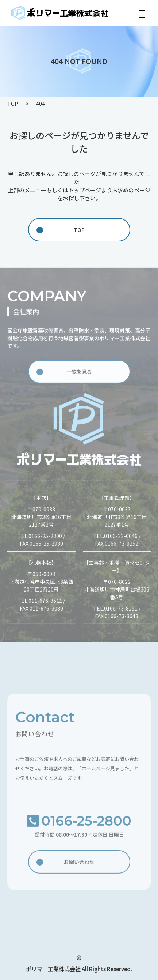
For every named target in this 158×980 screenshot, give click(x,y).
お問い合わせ (79, 863)
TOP (79, 230)
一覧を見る (79, 373)
